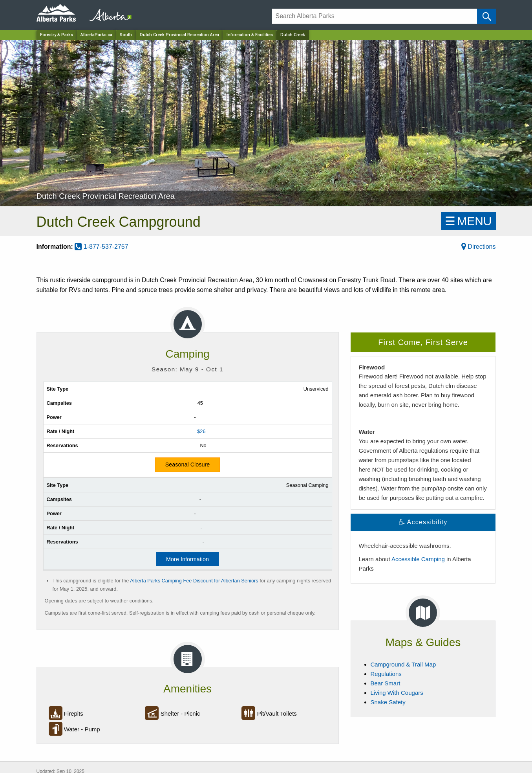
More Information (187, 559)
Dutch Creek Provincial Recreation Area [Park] (179, 35)
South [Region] (126, 35)
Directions (479, 247)
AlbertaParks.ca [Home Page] (96, 35)
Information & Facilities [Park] (250, 35)
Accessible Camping (418, 559)
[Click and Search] (486, 16)
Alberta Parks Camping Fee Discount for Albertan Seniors (194, 581)
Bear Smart (386, 683)
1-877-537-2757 (101, 247)
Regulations (386, 674)
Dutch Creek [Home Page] (293, 35)
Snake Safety (388, 702)
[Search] (375, 16)
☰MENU (468, 221)
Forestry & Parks (57, 35)
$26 (201, 431)
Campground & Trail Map (403, 664)
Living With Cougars (397, 693)
